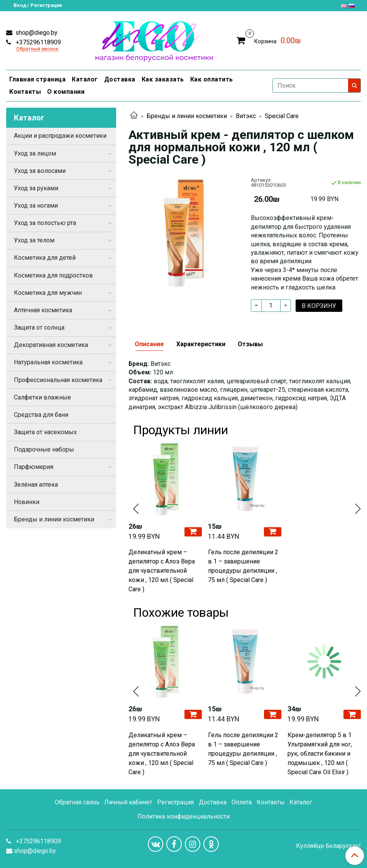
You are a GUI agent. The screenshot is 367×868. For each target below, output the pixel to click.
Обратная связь (77, 802)
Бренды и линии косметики (187, 116)
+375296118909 (38, 42)
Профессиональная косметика (58, 380)
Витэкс (246, 116)
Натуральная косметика (48, 362)
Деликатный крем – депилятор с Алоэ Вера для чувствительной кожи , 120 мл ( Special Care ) (162, 571)
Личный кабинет (128, 802)
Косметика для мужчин (48, 293)
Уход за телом (34, 240)
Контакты (25, 92)
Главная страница (37, 79)
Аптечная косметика (43, 310)
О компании (66, 92)
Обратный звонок (37, 49)
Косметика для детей (45, 258)
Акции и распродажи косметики (60, 136)
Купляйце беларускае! (328, 846)
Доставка (120, 79)
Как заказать (163, 79)
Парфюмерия (34, 467)
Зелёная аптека (36, 485)
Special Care (282, 116)
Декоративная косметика (51, 345)
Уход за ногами (36, 206)
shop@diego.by (36, 33)
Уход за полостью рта (45, 223)
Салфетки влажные (42, 397)
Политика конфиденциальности (183, 816)
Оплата (242, 802)
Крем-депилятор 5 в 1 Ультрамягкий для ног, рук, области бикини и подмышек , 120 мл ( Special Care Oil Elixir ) (320, 754)
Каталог (85, 79)
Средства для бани (41, 415)
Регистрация (175, 802)
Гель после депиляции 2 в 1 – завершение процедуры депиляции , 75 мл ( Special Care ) (243, 566)
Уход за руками (36, 188)
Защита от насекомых (45, 432)
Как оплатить (212, 79)
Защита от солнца (39, 327)
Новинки (27, 502)
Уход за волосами (40, 171)
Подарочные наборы (44, 449)
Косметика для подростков (53, 275)
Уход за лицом (35, 153)
